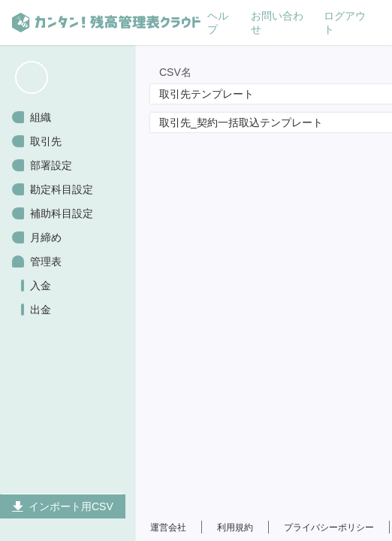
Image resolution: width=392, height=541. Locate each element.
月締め (46, 237)
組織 (41, 117)
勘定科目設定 (62, 189)
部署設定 (51, 165)
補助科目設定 (62, 213)
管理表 (46, 261)
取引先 (46, 141)
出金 (41, 310)
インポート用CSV (63, 506)
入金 (41, 286)
